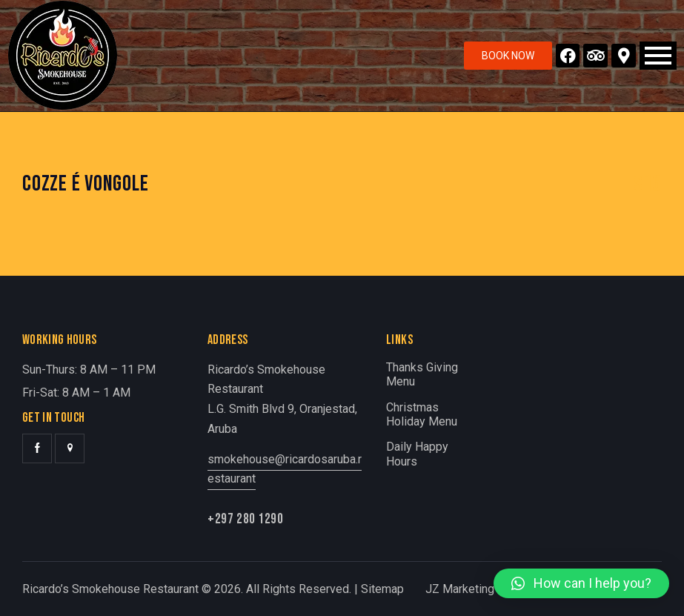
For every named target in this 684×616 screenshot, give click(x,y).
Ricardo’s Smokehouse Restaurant (110, 589)
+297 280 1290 (246, 519)
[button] (581, 583)
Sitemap (382, 589)
